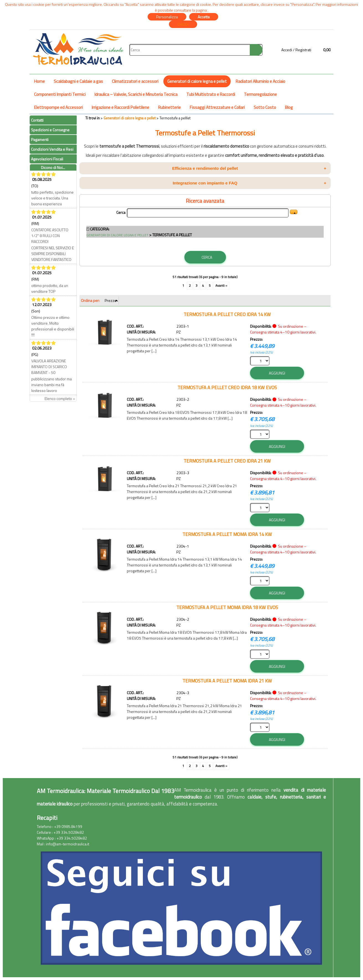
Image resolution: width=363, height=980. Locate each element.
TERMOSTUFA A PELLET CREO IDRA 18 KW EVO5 (227, 387)
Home (39, 81)
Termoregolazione (260, 94)
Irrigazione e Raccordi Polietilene (120, 107)
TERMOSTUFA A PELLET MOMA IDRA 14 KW (227, 534)
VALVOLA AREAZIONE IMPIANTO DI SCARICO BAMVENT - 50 (49, 367)
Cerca (121, 212)
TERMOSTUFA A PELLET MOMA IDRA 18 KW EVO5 (227, 607)
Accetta (204, 17)
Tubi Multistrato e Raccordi (211, 94)
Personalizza (167, 17)
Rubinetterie (169, 107)
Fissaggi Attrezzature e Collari (217, 107)
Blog (289, 107)
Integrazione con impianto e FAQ (249, 183)
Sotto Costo (265, 107)
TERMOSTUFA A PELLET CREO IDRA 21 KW (227, 461)
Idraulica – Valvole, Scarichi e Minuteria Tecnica (136, 94)
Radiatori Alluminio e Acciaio (260, 81)
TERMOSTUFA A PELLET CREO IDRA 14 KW (227, 314)
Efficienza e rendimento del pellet (249, 168)
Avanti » (221, 286)
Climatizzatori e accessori (135, 81)
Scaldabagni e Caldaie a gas (78, 81)
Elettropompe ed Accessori (58, 107)
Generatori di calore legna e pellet (197, 81)
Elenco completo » (60, 398)
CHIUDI (183, 24)
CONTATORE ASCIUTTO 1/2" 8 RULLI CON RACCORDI (50, 236)
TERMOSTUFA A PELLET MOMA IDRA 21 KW (227, 681)
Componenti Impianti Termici (60, 94)
